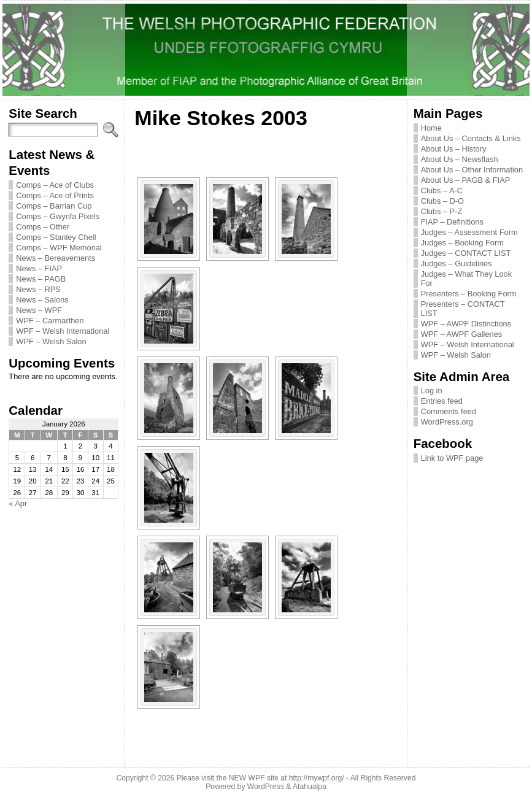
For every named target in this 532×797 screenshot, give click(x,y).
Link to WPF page (452, 458)
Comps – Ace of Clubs (55, 185)
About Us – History (454, 149)
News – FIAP (39, 268)
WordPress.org (447, 422)
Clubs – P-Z (442, 211)
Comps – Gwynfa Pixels (58, 216)
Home (431, 128)
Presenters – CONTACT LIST (463, 309)
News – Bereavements (56, 258)
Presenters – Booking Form (469, 294)
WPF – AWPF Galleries (462, 334)
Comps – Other (43, 227)
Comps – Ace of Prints (55, 195)
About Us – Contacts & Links (471, 138)
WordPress (266, 787)
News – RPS (38, 289)
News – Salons (42, 300)
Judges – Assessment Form (469, 232)
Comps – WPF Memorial (59, 248)
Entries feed (442, 401)
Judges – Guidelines (457, 264)
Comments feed (449, 411)
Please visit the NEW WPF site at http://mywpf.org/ (260, 778)
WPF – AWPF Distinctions (466, 324)
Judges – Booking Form (462, 243)
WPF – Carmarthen (50, 321)
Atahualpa (310, 787)
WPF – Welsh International (63, 331)
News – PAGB (41, 279)
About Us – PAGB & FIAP (466, 180)
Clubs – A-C (442, 191)
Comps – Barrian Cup (54, 206)
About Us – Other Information (472, 170)
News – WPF (39, 310)
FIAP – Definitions (452, 222)
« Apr (18, 503)
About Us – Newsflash (460, 159)
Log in (432, 391)
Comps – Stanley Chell (56, 237)
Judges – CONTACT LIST (466, 253)
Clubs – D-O (442, 201)
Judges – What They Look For (466, 279)
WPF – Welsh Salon (51, 341)
